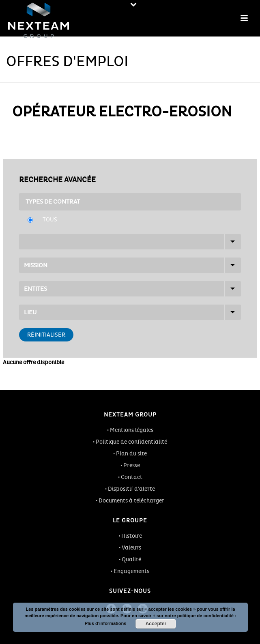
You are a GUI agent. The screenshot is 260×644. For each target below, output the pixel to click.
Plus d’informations (106, 623)
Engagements (131, 571)
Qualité (131, 559)
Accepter (156, 624)
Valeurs (131, 548)
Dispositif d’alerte (131, 489)
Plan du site (131, 454)
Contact (132, 477)
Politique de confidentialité (131, 442)
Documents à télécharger (131, 501)
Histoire (132, 536)
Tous (50, 220)
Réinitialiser (46, 335)
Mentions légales (132, 430)
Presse (132, 465)
